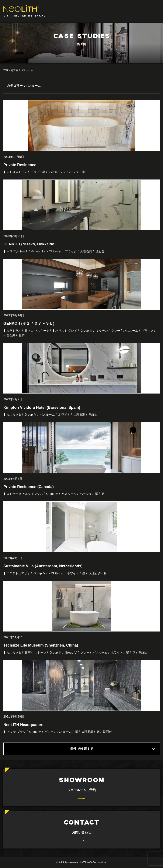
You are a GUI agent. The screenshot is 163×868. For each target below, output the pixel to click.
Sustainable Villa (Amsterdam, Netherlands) (43, 566)
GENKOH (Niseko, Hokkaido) (30, 244)
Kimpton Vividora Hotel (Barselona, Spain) (42, 408)
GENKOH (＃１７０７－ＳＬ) (29, 323)
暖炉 (22, 335)
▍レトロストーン (15, 172)
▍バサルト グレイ (65, 331)
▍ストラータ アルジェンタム (23, 494)
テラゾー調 (38, 172)
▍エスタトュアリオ (17, 573)
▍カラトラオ (12, 331)
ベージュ (73, 172)
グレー (116, 331)
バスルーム (56, 172)
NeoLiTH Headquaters (23, 725)
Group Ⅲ (37, 251)
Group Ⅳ (52, 494)
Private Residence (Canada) (29, 487)
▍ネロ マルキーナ (16, 251)
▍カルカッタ (12, 415)
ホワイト (64, 415)
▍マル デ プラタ (15, 732)
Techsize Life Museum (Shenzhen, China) (41, 645)
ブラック (71, 251)
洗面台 (100, 251)
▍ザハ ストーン (35, 652)
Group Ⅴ (31, 415)
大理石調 (86, 251)
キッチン (102, 331)
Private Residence (20, 165)
